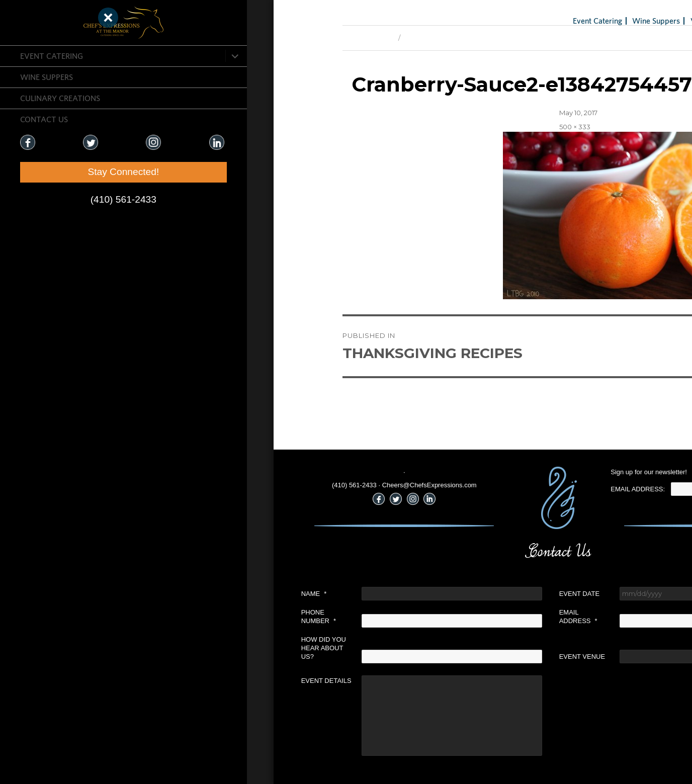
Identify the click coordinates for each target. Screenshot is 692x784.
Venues (550, 21)
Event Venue (429, 657)
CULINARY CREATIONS (60, 98)
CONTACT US (44, 119)
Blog (580, 21)
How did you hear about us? (171, 648)
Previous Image (215, 38)
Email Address (425, 617)
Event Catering (52, 56)
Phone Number (166, 617)
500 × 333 (422, 127)
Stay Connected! (60, 172)
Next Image (271, 38)
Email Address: (485, 489)
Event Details (174, 681)
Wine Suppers (47, 77)
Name (161, 594)
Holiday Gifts (620, 21)
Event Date (426, 594)
